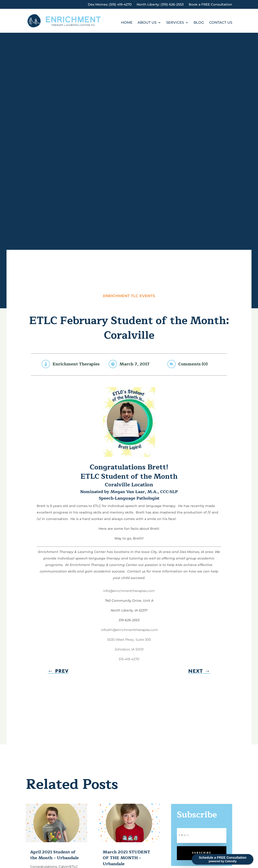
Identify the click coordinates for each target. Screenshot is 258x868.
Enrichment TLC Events (129, 296)
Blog (199, 23)
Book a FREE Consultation (210, 5)
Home (127, 23)
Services (175, 23)
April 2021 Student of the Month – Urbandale (55, 855)
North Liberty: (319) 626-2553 (160, 5)
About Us (147, 23)
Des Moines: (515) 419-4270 (110, 5)
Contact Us (221, 23)
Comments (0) (193, 364)
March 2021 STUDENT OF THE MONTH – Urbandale (126, 858)
